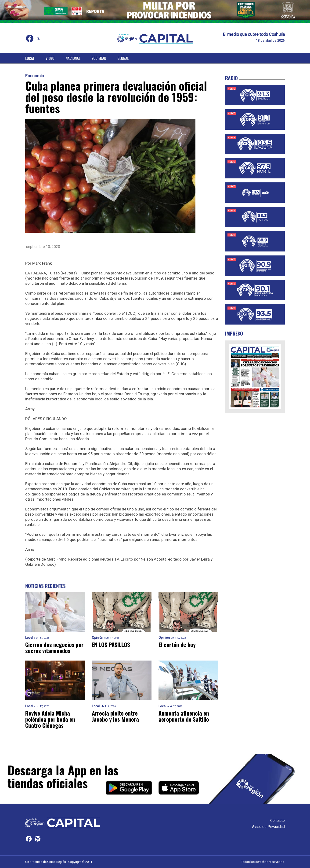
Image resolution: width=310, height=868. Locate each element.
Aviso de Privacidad (268, 827)
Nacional (73, 58)
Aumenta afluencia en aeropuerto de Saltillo (184, 716)
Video (50, 58)
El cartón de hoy (177, 644)
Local (30, 58)
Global (123, 58)
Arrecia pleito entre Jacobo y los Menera (115, 716)
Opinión (97, 638)
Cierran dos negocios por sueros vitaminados (54, 647)
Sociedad (99, 58)
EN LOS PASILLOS (111, 644)
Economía (34, 76)
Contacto (278, 821)
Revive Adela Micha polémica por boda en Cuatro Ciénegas (50, 719)
